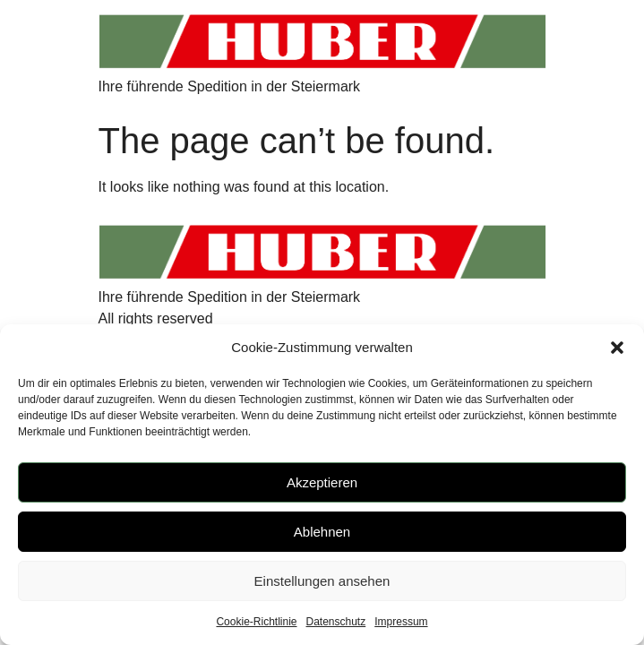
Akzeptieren (322, 482)
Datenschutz (336, 622)
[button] (617, 348)
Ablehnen (322, 532)
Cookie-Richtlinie (256, 622)
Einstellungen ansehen (322, 581)
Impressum (401, 622)
